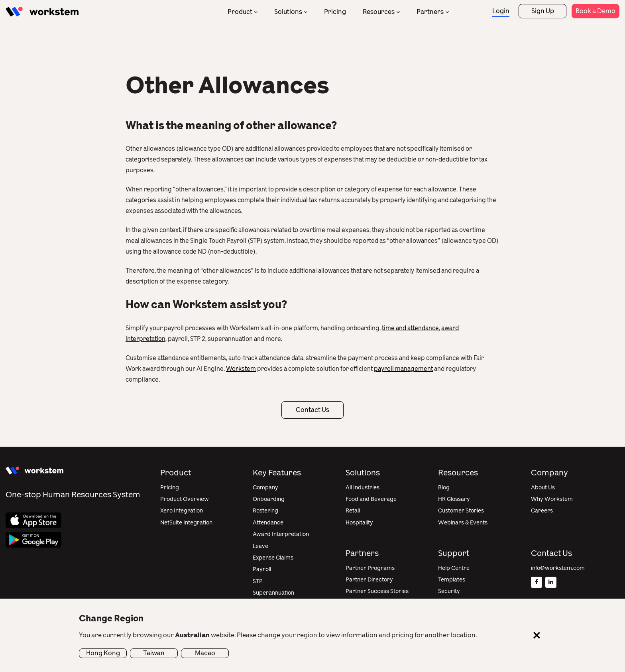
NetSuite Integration (186, 523)
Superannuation (273, 593)
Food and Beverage (371, 499)
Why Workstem (552, 499)
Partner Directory (369, 580)
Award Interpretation (281, 534)
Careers (542, 511)
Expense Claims (273, 558)
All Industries (363, 488)
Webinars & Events (463, 523)
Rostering (265, 511)
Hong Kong (103, 653)
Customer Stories (461, 511)
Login (501, 11)
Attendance (268, 523)
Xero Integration (182, 511)
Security (449, 591)
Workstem (241, 369)
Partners (430, 12)
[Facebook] (537, 582)
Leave (260, 546)
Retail (353, 511)
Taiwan (154, 653)
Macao (205, 653)
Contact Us (312, 410)
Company (265, 488)
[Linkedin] (551, 582)
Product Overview (185, 499)
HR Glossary (454, 499)
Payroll (262, 569)
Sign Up (543, 11)
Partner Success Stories (377, 591)
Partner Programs (370, 568)
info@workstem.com (558, 568)
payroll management (403, 369)
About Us (543, 488)
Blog (444, 488)
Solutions (288, 12)
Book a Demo (596, 11)
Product (240, 12)
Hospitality (359, 523)
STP (258, 581)
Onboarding (269, 499)
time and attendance (410, 328)
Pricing (335, 12)
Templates (452, 580)
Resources (379, 12)
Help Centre (454, 568)
